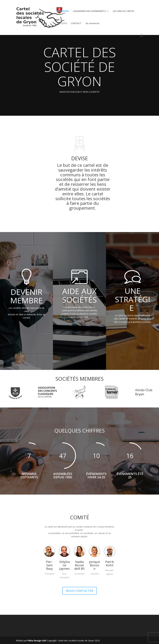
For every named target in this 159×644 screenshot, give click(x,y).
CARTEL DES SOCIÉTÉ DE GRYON (80, 67)
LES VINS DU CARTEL (124, 11)
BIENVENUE (63, 11)
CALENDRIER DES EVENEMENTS (89, 11)
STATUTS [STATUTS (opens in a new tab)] (62, 24)
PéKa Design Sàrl (37, 641)
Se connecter (93, 24)
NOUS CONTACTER (80, 591)
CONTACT (76, 24)
